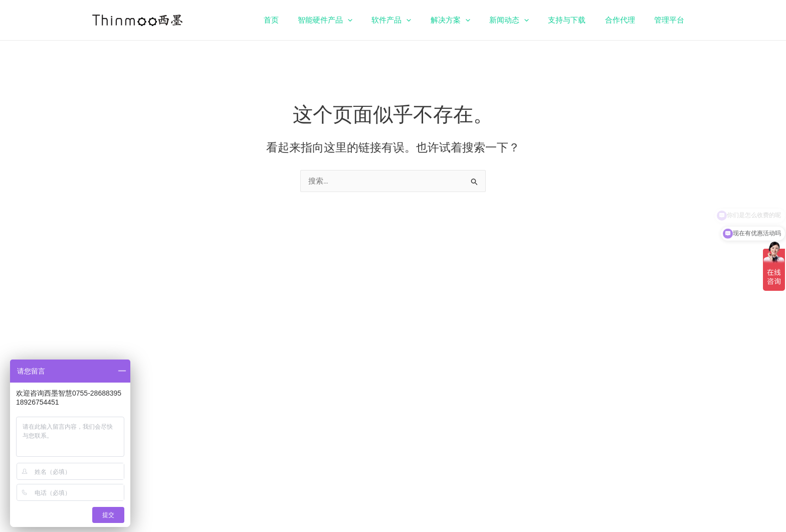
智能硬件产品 (352, 20)
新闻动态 (524, 20)
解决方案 (469, 20)
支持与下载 (577, 20)
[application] (375, 20)
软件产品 (414, 20)
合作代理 (626, 20)
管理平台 (671, 20)
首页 (302, 20)
